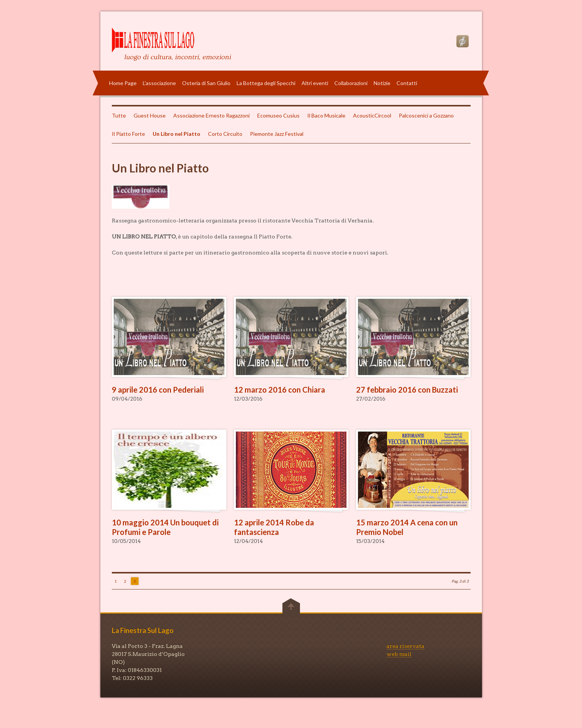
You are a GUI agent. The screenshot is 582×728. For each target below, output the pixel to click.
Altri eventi (315, 83)
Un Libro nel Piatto (177, 134)
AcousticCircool (372, 115)
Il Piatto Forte (128, 134)
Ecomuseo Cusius (278, 115)
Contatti (407, 83)
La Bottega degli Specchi (266, 83)
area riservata (405, 646)
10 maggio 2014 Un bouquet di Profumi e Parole (165, 527)
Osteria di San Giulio (206, 83)
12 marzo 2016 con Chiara (280, 390)
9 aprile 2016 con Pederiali (158, 390)
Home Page (123, 83)
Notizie (382, 83)
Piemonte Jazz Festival (277, 134)
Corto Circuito (225, 134)
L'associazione (159, 83)
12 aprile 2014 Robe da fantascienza (274, 527)
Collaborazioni (351, 83)
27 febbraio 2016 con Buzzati (407, 390)
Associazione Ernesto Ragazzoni (211, 115)
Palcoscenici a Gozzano (426, 115)
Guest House (150, 115)
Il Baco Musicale (326, 115)
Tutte (119, 115)
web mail (399, 654)
